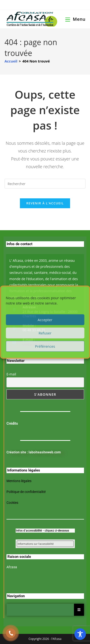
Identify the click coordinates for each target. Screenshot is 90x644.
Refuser (45, 333)
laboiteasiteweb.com (45, 452)
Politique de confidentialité (26, 492)
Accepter (45, 320)
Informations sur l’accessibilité (38, 544)
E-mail (11, 374)
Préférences (45, 346)
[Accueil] (11, 61)
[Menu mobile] (75, 19)
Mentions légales (19, 481)
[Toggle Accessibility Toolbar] (80, 634)
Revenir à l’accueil (45, 203)
